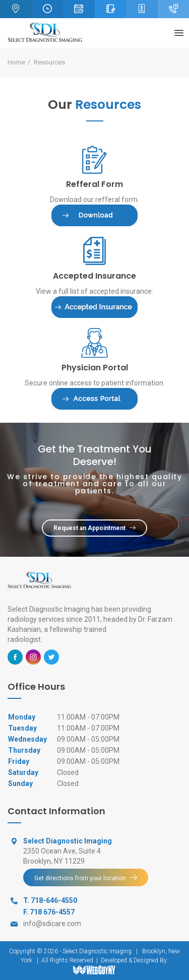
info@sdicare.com (52, 924)
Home (16, 62)
